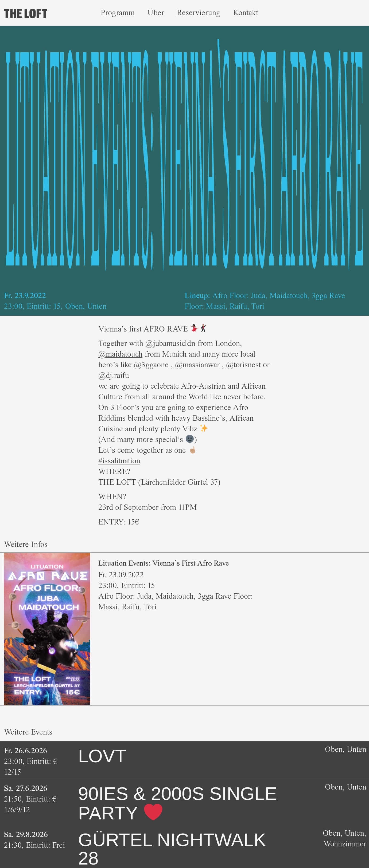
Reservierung (199, 13)
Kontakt (246, 13)
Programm (118, 13)
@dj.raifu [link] (114, 375)
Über (156, 13)
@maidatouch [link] (120, 354)
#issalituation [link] (119, 461)
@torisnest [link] (243, 365)
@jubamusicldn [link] (170, 343)
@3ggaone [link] (151, 365)
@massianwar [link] (197, 365)
